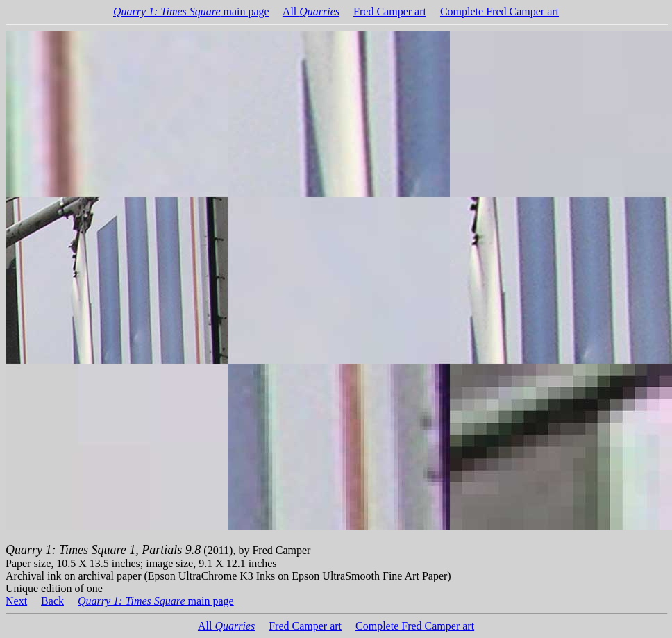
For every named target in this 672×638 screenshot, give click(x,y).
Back (52, 601)
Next (16, 601)
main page (191, 11)
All (311, 11)
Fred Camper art (390, 11)
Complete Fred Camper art (499, 11)
